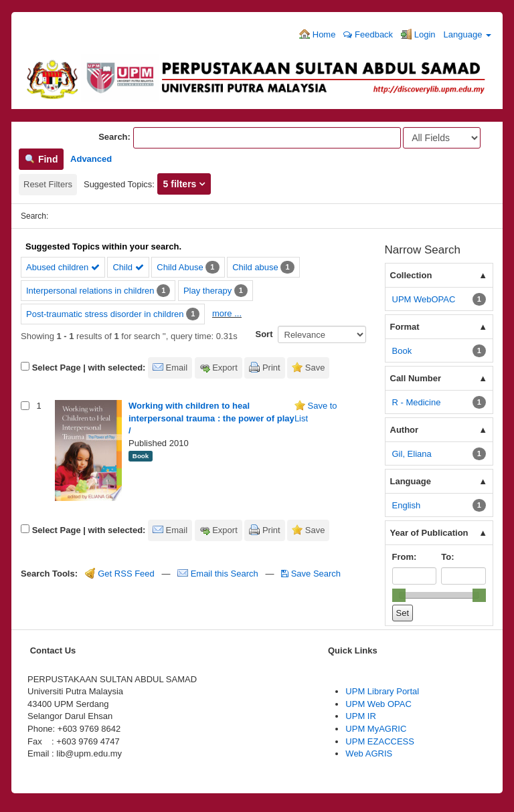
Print (271, 368)
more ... (227, 313)
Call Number (416, 378)
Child (128, 267)
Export (225, 368)
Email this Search (219, 574)
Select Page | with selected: (89, 368)
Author (405, 430)
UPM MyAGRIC (376, 729)
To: (447, 557)
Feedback (368, 34)
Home (317, 34)
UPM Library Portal (382, 691)
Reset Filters (48, 184)
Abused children (63, 267)
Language (467, 34)
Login (418, 34)
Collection (411, 275)
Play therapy (207, 291)
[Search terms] (267, 138)
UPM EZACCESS (380, 741)
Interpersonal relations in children (90, 291)
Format (405, 327)
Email (177, 368)
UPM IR (361, 716)
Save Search (311, 574)
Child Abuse (180, 267)
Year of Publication (429, 533)
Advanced (91, 159)
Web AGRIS (369, 753)
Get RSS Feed (120, 574)
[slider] (399, 595)
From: (405, 557)
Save (315, 368)
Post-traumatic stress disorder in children (105, 315)
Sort (264, 334)
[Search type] (442, 138)
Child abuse (255, 267)
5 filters (181, 184)
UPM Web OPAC (378, 704)
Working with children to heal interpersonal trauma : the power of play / (211, 418)
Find (41, 159)
